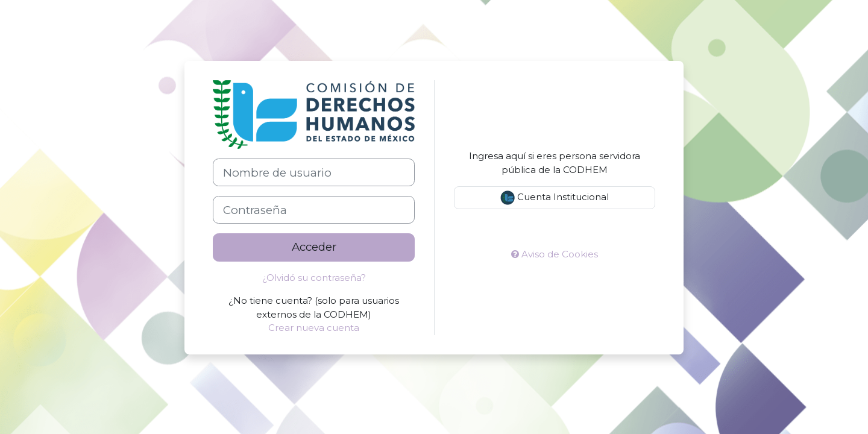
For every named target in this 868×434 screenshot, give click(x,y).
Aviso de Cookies (555, 254)
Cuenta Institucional (555, 198)
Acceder (314, 247)
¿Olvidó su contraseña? (314, 278)
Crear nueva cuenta (314, 328)
